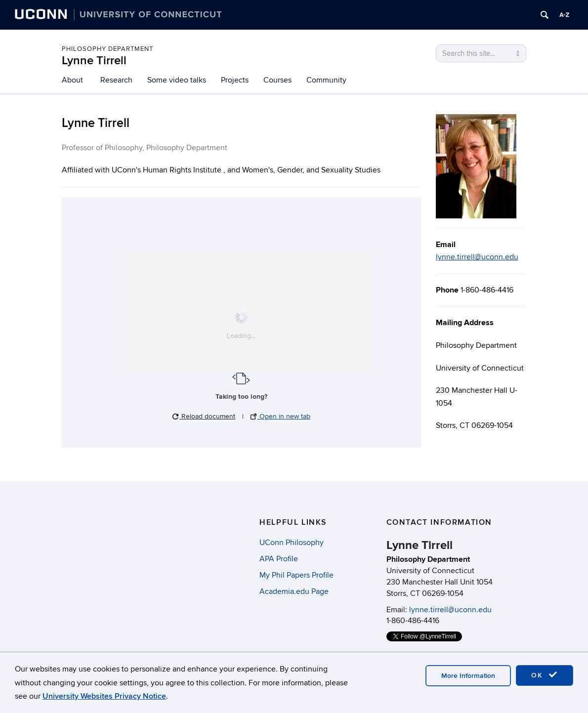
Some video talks (177, 80)
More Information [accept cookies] (468, 676)
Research (116, 80)
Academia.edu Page (294, 591)
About (72, 80)
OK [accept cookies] (545, 675)
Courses (277, 80)
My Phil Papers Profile (296, 575)
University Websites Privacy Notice (104, 696)
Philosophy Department (107, 49)
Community (326, 80)
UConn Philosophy (292, 543)
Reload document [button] (204, 416)
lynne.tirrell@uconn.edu (477, 257)
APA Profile (279, 559)
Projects (235, 80)
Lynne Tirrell (94, 61)
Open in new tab (280, 416)
